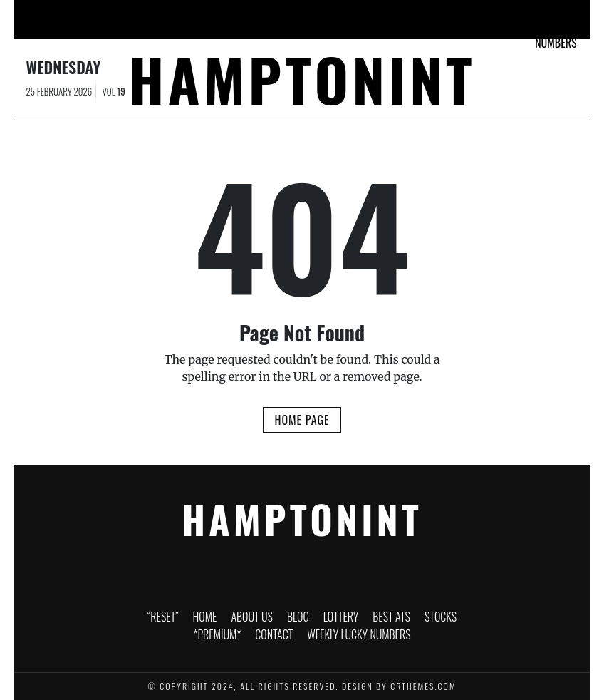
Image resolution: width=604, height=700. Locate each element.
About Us (171, 17)
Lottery (269, 14)
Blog (219, 14)
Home (124, 14)
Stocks (367, 14)
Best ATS (319, 17)
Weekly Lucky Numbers (556, 26)
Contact (494, 14)
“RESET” (73, 14)
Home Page (302, 420)
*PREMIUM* (429, 14)
